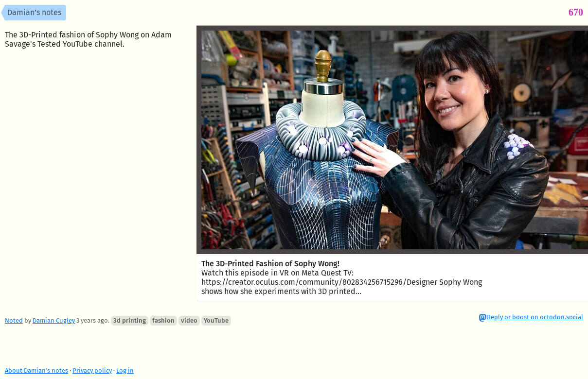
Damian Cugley (54, 320)
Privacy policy (92, 370)
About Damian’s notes (36, 370)
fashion (163, 320)
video (189, 320)
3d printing (130, 320)
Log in (125, 370)
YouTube (216, 320)
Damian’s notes (34, 12)
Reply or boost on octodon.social (535, 317)
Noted (14, 320)
